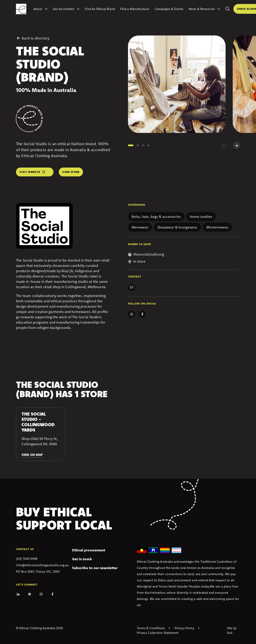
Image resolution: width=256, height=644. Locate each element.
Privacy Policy (184, 628)
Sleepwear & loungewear (177, 227)
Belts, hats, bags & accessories (156, 217)
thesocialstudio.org (149, 254)
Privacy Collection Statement (158, 633)
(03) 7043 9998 (27, 559)
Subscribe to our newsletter (95, 568)
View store (71, 172)
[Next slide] (236, 145)
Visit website (30, 172)
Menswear (140, 227)
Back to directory (33, 38)
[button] (131, 145)
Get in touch (82, 559)
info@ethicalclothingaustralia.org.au (42, 565)
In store (139, 261)
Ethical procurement (89, 550)
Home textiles (201, 217)
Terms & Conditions (151, 628)
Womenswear (217, 227)
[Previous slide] (224, 145)
